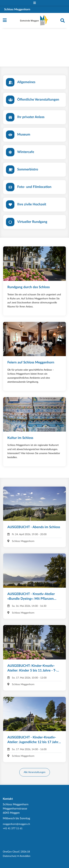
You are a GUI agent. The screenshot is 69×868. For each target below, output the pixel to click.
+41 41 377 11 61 (13, 828)
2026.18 (25, 852)
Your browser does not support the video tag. (34, 47)
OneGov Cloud (11, 852)
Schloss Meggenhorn (17, 9)
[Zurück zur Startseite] (34, 20)
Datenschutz (10, 856)
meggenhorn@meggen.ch (16, 824)
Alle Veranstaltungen (35, 772)
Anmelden (25, 856)
